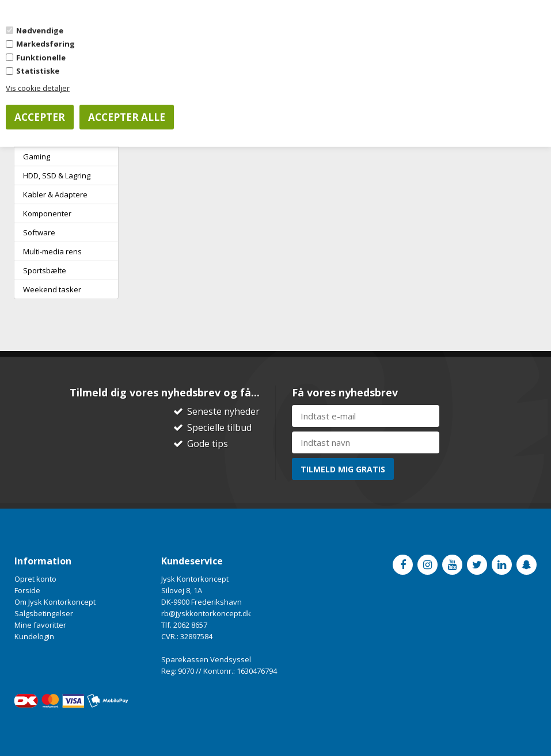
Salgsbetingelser (44, 613)
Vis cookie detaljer (38, 88)
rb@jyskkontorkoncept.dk (206, 613)
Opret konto (35, 579)
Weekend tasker (52, 289)
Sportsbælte (45, 270)
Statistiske (38, 71)
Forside (27, 590)
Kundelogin (34, 636)
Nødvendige (40, 30)
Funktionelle (41, 58)
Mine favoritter (40, 625)
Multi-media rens (52, 251)
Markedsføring (45, 44)
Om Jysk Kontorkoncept (55, 602)
